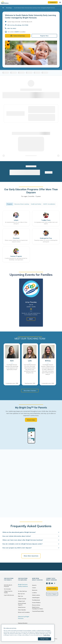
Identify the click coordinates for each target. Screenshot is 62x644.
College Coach (22, 601)
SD (3, 8)
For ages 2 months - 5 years (31, 196)
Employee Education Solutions (23, 624)
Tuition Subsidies (22, 610)
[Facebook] (47, 583)
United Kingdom (36, 598)
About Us (34, 585)
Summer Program (16, 256)
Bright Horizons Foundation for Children (38, 608)
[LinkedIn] (49, 583)
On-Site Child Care (22, 591)
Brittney (48, 361)
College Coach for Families (8, 592)
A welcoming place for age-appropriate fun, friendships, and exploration (16, 259)
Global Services (22, 607)
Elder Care (21, 596)
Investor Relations (36, 603)
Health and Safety (36, 204)
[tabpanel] (31, 303)
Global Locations (36, 595)
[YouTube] (52, 583)
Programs (10, 204)
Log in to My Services (9, 595)
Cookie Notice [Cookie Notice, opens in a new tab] (47, 635)
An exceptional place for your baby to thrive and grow (16, 223)
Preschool (16, 238)
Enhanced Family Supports (22, 604)
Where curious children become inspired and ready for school (16, 241)
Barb (12, 361)
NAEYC (17, 32)
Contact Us (53, 2)
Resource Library (36, 605)
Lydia (30, 361)
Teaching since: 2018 (30, 383)
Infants (16, 220)
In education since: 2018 (48, 383)
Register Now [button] (44, 36)
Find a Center (52, 589)
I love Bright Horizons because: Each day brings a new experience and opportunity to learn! (12, 367)
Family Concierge (22, 599)
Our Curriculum (7, 589)
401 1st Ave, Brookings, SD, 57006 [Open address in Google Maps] (18, 25)
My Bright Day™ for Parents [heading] (31, 407)
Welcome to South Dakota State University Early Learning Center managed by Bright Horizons (30, 16)
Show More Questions (31, 556)
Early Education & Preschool (8, 586)
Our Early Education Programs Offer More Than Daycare (31, 191)
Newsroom (35, 590)
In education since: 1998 (12, 383)
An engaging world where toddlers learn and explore (46, 223)
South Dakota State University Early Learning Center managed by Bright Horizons (34, 8)
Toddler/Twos (46, 220)
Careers (34, 588)
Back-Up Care (21, 594)
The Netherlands (36, 600)
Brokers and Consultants (24, 612)
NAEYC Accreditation (49, 204)
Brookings (9, 8)
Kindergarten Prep (46, 238)
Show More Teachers (30, 391)
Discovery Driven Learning (22, 204)
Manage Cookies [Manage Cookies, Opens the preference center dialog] (45, 639)
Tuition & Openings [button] (18, 36)
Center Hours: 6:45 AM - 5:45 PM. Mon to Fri (20, 22)
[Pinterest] (55, 583)
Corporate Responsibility (38, 611)
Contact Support (52, 594)
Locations (34, 593)
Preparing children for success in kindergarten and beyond (46, 241)
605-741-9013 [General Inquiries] (12, 28)
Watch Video (31, 420)
